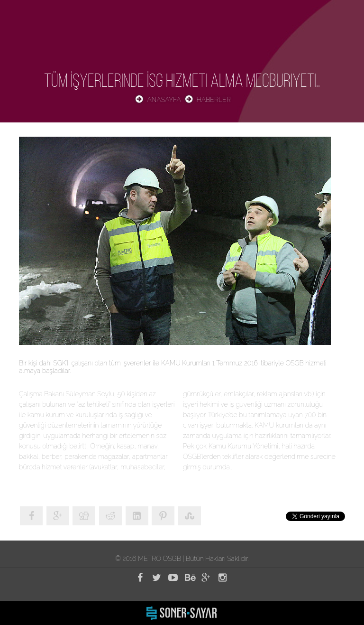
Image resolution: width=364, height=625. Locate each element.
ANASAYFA (164, 100)
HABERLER (214, 100)
